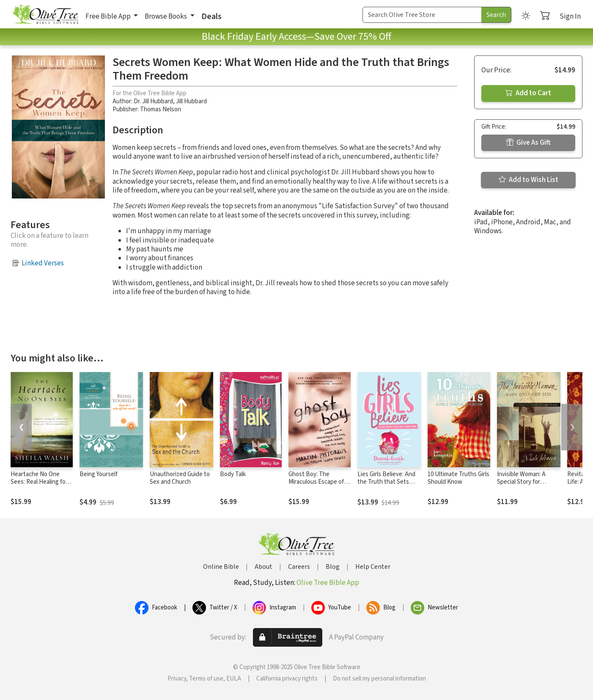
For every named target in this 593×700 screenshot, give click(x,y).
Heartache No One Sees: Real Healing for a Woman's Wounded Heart (41, 486)
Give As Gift (528, 143)
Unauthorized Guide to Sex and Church (180, 478)
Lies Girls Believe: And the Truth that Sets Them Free (386, 482)
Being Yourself (99, 474)
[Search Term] (422, 15)
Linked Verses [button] (43, 263)
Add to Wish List (528, 180)
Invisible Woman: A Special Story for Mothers (521, 482)
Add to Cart (528, 93)
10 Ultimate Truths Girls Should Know (458, 478)
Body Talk (233, 474)
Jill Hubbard (191, 101)
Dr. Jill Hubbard (153, 101)
